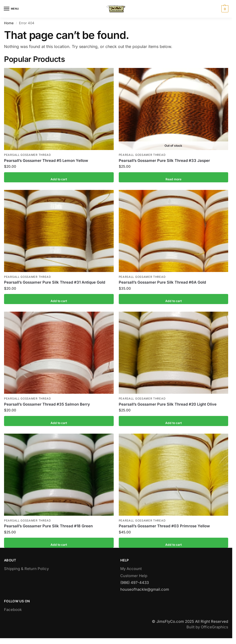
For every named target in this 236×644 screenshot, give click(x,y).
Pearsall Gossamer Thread (28, 155)
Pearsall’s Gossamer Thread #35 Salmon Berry (47, 404)
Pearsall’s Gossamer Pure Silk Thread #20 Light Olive (168, 404)
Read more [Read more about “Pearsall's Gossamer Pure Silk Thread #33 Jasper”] (173, 177)
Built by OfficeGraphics (207, 627)
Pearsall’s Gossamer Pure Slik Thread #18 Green (48, 526)
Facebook (13, 610)
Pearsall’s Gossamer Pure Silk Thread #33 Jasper (164, 160)
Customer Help (134, 576)
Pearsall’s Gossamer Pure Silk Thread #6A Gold (162, 282)
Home (9, 23)
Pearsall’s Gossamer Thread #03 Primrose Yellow (164, 526)
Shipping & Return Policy (26, 569)
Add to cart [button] (59, 177)
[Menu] (11, 9)
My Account (131, 569)
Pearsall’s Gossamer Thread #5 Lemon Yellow (46, 160)
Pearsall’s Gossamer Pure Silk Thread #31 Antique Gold (55, 282)
